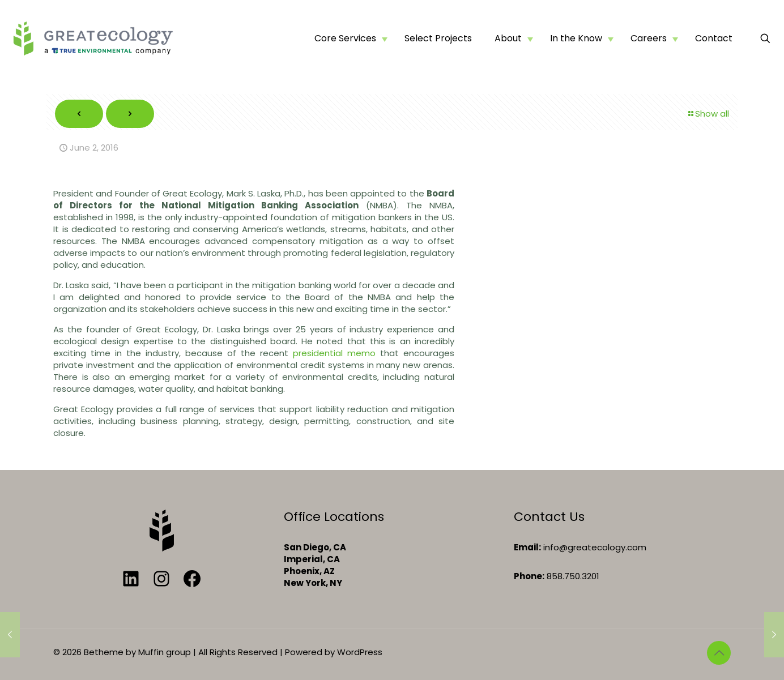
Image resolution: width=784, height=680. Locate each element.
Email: (527, 547)
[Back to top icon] (719, 653)
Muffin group (165, 652)
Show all (708, 114)
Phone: (529, 576)
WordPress (360, 652)
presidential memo (334, 353)
